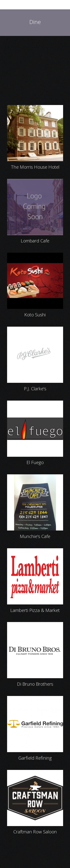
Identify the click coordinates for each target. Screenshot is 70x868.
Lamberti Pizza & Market (35, 610)
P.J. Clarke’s (35, 389)
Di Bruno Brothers (35, 684)
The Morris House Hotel (35, 167)
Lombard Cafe (35, 241)
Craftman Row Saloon (35, 832)
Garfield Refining (35, 758)
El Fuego (35, 462)
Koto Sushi (35, 315)
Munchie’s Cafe (35, 536)
